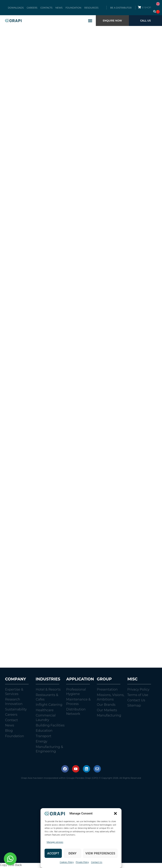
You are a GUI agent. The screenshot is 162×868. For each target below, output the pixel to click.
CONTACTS (47, 8)
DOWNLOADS (17, 8)
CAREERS (33, 8)
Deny (72, 853)
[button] (116, 813)
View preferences (100, 853)
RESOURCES (90, 8)
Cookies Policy (67, 862)
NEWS (59, 8)
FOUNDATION (73, 8)
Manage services (55, 842)
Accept (53, 853)
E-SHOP (147, 8)
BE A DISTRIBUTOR (121, 8)
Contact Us (97, 862)
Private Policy (82, 862)
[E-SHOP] (139, 8)
